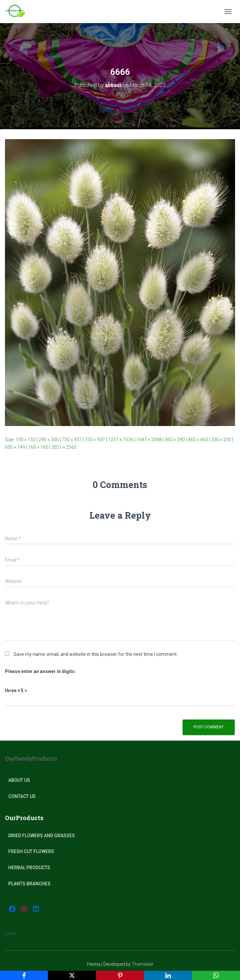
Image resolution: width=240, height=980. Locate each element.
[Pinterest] (120, 975)
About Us (19, 780)
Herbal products (29, 868)
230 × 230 (221, 440)
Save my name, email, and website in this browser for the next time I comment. (96, 654)
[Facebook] (24, 975)
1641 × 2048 (149, 440)
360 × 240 (175, 440)
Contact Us (22, 796)
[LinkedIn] (168, 975)
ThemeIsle (142, 964)
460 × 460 (198, 440)
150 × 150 (26, 440)
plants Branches (29, 884)
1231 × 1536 (121, 440)
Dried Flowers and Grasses (42, 836)
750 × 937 (72, 440)
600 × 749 (15, 447)
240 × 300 (49, 440)
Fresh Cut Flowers (31, 851)
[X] (72, 975)
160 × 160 (38, 447)
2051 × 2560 (64, 447)
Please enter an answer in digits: (40, 671)
